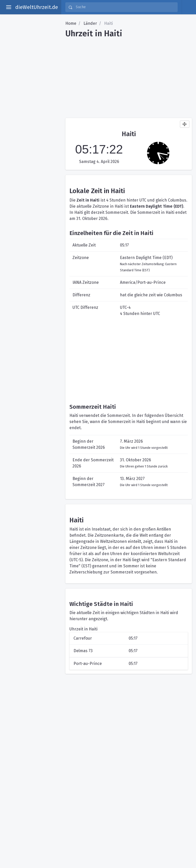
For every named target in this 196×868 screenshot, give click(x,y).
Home (71, 23)
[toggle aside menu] (9, 7)
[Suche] (125, 7)
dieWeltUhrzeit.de (37, 7)
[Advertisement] (129, 76)
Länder (90, 23)
